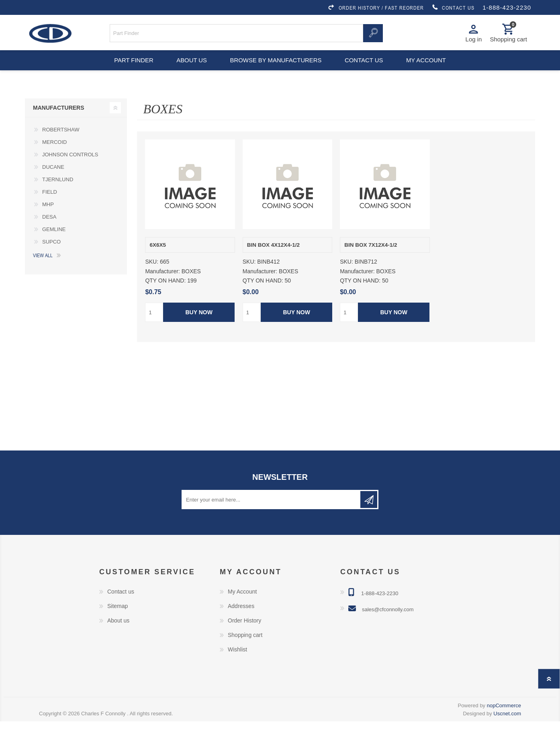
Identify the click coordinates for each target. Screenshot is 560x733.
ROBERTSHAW (61, 141)
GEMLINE (54, 241)
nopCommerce (504, 717)
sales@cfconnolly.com (388, 621)
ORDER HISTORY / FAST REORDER (376, 8)
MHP (48, 216)
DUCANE (53, 178)
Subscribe (369, 511)
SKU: (152, 273)
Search (373, 36)
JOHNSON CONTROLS (70, 166)
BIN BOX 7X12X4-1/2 (371, 256)
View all (43, 266)
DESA (49, 228)
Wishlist (237, 661)
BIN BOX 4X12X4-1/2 (273, 256)
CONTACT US (453, 8)
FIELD (50, 203)
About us (191, 68)
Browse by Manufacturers (276, 68)
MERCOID (54, 153)
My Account (242, 603)
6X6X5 (158, 256)
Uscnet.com (507, 725)
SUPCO (51, 253)
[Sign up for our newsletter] (272, 511)
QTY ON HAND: (165, 292)
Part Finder (130, 68)
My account (430, 68)
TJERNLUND (58, 191)
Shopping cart (245, 647)
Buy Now (199, 324)
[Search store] (237, 36)
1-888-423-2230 (507, 7)
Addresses (241, 618)
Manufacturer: (162, 283)
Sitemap (118, 618)
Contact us (365, 68)
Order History (244, 632)
